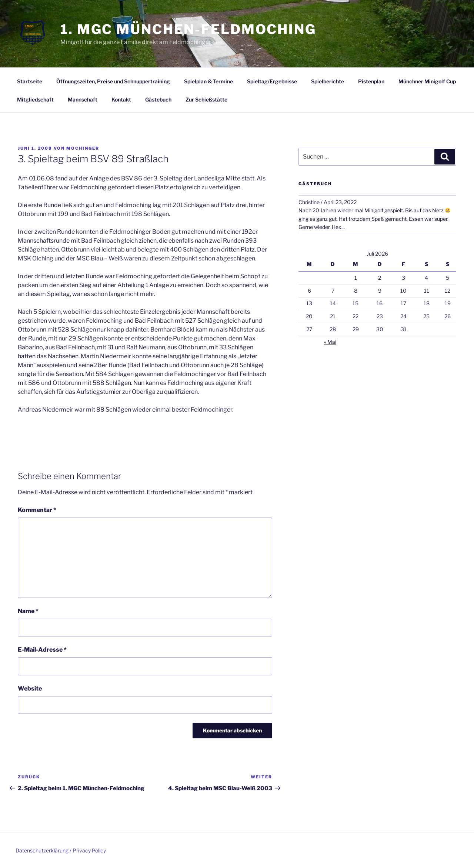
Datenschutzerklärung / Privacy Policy (61, 850)
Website (30, 689)
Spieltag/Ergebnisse (272, 81)
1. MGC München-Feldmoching (188, 29)
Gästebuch (158, 99)
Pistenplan (371, 81)
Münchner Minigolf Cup (427, 81)
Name (28, 611)
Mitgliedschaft (35, 99)
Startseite (30, 81)
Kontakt (121, 99)
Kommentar (37, 510)
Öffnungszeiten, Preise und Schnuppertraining (113, 81)
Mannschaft (83, 99)
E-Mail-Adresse (42, 650)
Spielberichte (328, 81)
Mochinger (83, 148)
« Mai (330, 342)
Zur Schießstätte (206, 99)
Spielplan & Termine (208, 81)
